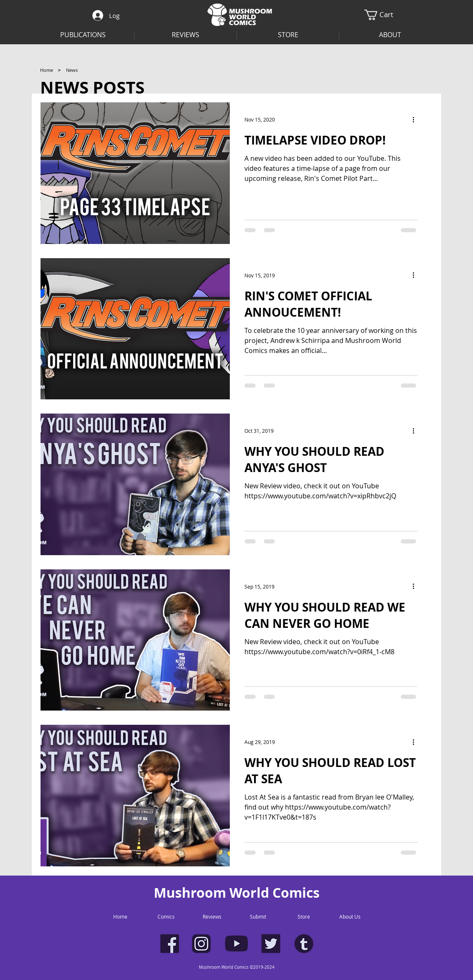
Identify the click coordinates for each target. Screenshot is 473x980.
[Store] (304, 917)
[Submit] (258, 917)
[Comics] (166, 917)
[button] (390, 35)
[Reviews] (212, 917)
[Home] (47, 70)
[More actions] (416, 119)
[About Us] (350, 917)
